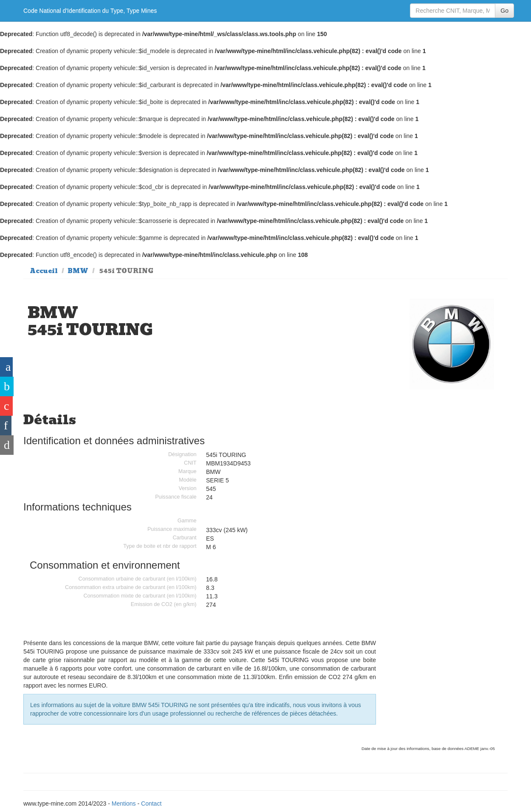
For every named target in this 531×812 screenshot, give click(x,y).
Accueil (44, 271)
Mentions (124, 804)
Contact (151, 804)
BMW (78, 271)
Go (504, 11)
